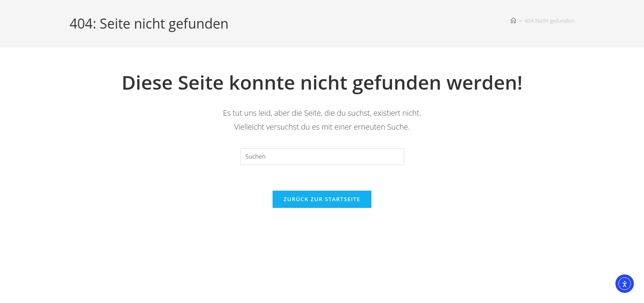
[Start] (513, 21)
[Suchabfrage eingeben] (322, 157)
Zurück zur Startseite (322, 199)
